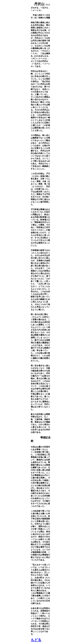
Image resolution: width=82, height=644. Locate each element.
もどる (36, 640)
